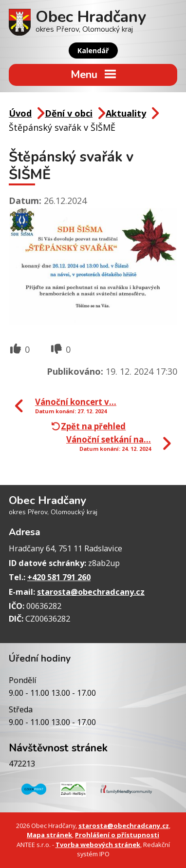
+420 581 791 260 (59, 577)
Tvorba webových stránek (98, 845)
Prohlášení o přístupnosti (117, 835)
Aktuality (126, 113)
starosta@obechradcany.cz (91, 592)
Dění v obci (69, 113)
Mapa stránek (49, 835)
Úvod (20, 113)
